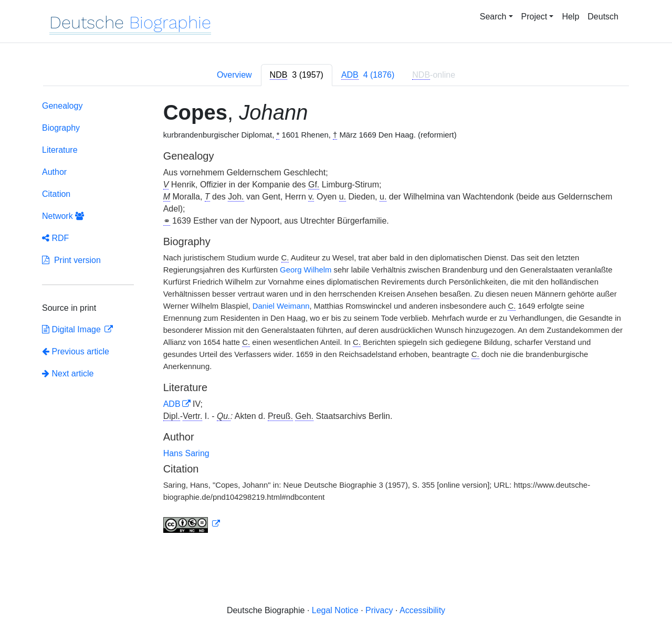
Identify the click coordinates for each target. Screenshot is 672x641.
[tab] (297, 75)
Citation (56, 194)
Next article (68, 374)
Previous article (76, 351)
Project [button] (534, 17)
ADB (172, 404)
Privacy (379, 610)
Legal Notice (335, 610)
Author (54, 172)
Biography (61, 128)
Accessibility (422, 610)
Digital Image (72, 329)
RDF (55, 238)
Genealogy (62, 106)
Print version (71, 260)
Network (63, 216)
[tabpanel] (336, 319)
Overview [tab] (234, 75)
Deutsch (603, 17)
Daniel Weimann (281, 306)
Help (570, 17)
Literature (60, 150)
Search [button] (493, 17)
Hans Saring (186, 453)
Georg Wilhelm (306, 270)
